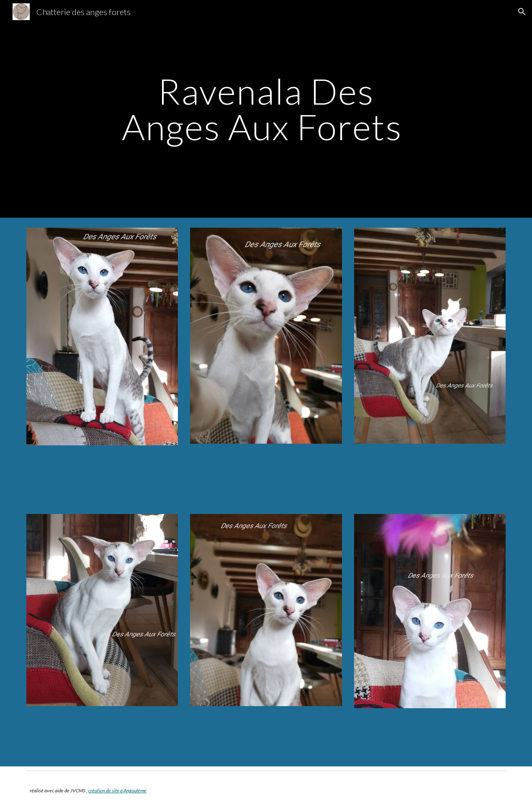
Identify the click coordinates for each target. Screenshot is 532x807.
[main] (266, 109)
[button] (522, 12)
